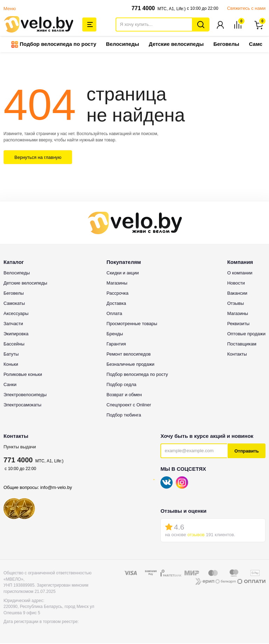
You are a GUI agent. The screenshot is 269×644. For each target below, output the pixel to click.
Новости (236, 284)
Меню (10, 9)
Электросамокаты (22, 405)
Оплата (114, 314)
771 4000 (143, 8)
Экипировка (16, 334)
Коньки (11, 365)
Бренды (115, 334)
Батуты (11, 355)
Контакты (237, 355)
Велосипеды (122, 45)
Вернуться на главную (38, 158)
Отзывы (236, 304)
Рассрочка (118, 294)
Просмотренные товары (132, 324)
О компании (240, 274)
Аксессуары (16, 314)
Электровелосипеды (25, 395)
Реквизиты (239, 324)
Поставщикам (242, 345)
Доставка (116, 304)
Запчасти (13, 324)
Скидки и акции (123, 274)
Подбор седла (121, 385)
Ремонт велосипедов (129, 355)
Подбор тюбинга (124, 416)
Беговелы (226, 45)
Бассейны (14, 345)
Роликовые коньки (23, 375)
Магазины (117, 284)
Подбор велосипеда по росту (54, 45)
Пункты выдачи (20, 447)
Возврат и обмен (124, 395)
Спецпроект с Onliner (129, 405)
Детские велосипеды (176, 45)
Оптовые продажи (246, 334)
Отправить (247, 452)
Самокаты (14, 304)
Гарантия (116, 345)
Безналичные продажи (130, 365)
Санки (10, 385)
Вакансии (237, 294)
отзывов (196, 535)
